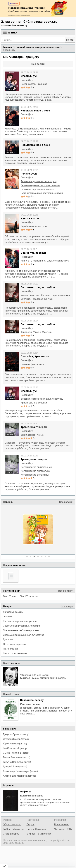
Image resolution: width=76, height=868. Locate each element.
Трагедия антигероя (34, 427)
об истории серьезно (14, 644)
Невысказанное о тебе (35, 111)
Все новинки (66, 502)
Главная (8, 47)
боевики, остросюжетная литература (41, 399)
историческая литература (35, 471)
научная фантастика (32, 364)
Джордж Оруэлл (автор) (16, 734)
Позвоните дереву (32, 700)
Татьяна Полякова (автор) (17, 762)
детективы (9, 640)
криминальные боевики (34, 403)
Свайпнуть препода (33, 253)
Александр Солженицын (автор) (20, 771)
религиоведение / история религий (40, 185)
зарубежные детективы (34, 226)
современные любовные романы (21, 630)
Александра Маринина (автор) (19, 776)
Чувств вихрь (30, 218)
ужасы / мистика (30, 295)
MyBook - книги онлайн (39, 834)
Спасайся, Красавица (35, 356)
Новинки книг (62, 825)
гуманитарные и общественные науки (42, 193)
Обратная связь (12, 825)
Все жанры (67, 606)
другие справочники (58, 261)
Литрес (31, 825)
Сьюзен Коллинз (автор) (16, 753)
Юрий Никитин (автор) (15, 744)
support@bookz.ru (59, 840)
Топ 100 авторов (29, 596)
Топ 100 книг (10, 596)
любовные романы (13, 612)
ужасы (37, 332)
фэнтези (7, 617)
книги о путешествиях (33, 261)
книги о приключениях (15, 653)
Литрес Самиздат (36, 829)
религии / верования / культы (37, 189)
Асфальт (26, 791)
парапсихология (61, 295)
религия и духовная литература (39, 181)
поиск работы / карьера (34, 84)
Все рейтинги (66, 591)
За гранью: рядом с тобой (38, 287)
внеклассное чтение (32, 435)
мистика (25, 299)
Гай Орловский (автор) (15, 748)
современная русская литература (21, 626)
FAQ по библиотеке (14, 829)
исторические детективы (35, 475)
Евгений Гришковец (32, 796)
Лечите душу (29, 174)
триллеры (26, 332)
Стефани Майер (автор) (16, 739)
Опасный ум (29, 76)
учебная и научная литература (20, 621)
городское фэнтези (42, 299)
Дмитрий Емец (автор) (15, 767)
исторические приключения (36, 467)
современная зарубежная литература (23, 635)
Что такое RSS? (63, 829)
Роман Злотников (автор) (16, 757)
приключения (10, 649)
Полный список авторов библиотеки (38, 47)
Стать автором (11, 834)
